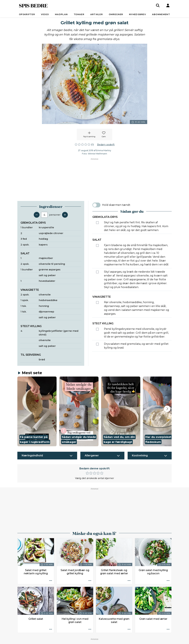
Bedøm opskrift (106, 145)
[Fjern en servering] (37, 215)
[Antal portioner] (44, 215)
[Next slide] (167, 409)
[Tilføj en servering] (65, 215)
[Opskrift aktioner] (51, 581)
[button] (37, 411)
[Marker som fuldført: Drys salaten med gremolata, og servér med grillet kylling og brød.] (97, 344)
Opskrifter (27, 14)
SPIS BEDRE (33, 5)
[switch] (96, 205)
